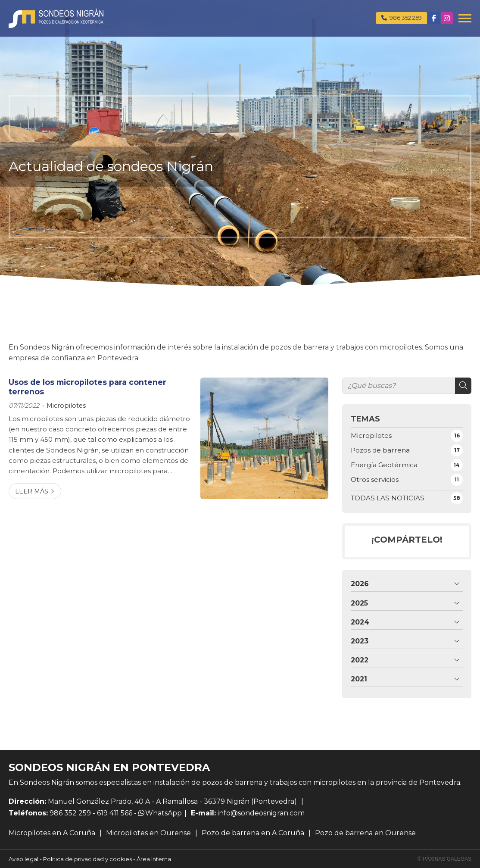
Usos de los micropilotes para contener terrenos (87, 387)
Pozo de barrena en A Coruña (253, 833)
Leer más (32, 491)
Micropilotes (66, 406)
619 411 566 (115, 813)
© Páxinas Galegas (444, 859)
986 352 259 (70, 813)
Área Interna (154, 859)
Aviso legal (23, 859)
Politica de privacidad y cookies (87, 859)
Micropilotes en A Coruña (52, 833)
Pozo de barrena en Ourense (365, 833)
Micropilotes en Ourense (148, 833)
